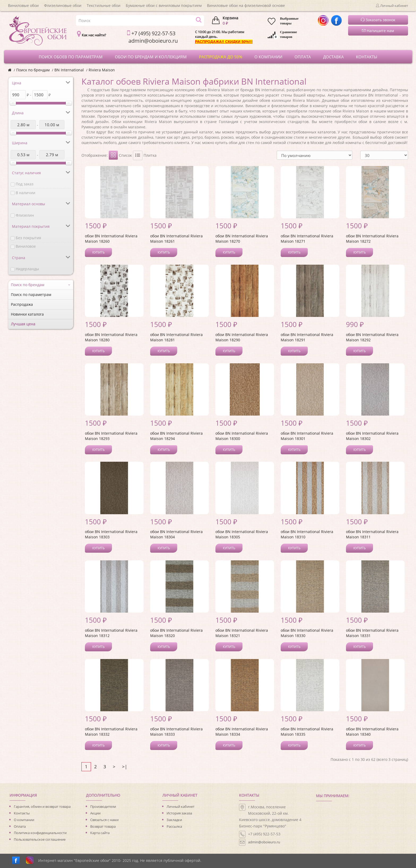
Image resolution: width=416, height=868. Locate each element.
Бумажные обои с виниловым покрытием (164, 5)
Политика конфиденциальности (40, 833)
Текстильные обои (104, 5)
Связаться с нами (104, 820)
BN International (69, 70)
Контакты (22, 813)
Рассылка (174, 826)
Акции (95, 813)
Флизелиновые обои (63, 5)
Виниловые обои (23, 5)
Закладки (174, 820)
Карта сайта (100, 833)
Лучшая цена (23, 324)
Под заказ (25, 184)
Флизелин (25, 215)
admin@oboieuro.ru (264, 842)
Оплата (20, 826)
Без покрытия (28, 238)
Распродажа (22, 304)
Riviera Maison (102, 70)
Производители (103, 806)
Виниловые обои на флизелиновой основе (246, 5)
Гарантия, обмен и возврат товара (42, 806)
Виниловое (26, 246)
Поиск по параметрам (31, 295)
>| (125, 767)
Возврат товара (103, 826)
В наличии (25, 193)
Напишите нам (378, 31)
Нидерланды (27, 269)
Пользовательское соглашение (40, 839)
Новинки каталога (27, 314)
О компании (24, 820)
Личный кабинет (181, 806)
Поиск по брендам (33, 70)
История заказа (179, 813)
